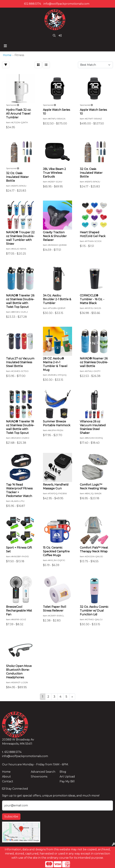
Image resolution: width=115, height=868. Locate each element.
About (6, 777)
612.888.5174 (33, 4)
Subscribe (11, 817)
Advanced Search (43, 772)
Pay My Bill (67, 781)
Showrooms (39, 777)
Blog (63, 772)
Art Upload (67, 777)
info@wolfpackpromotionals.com (66, 4)
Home (6, 772)
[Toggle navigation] (5, 46)
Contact (8, 781)
